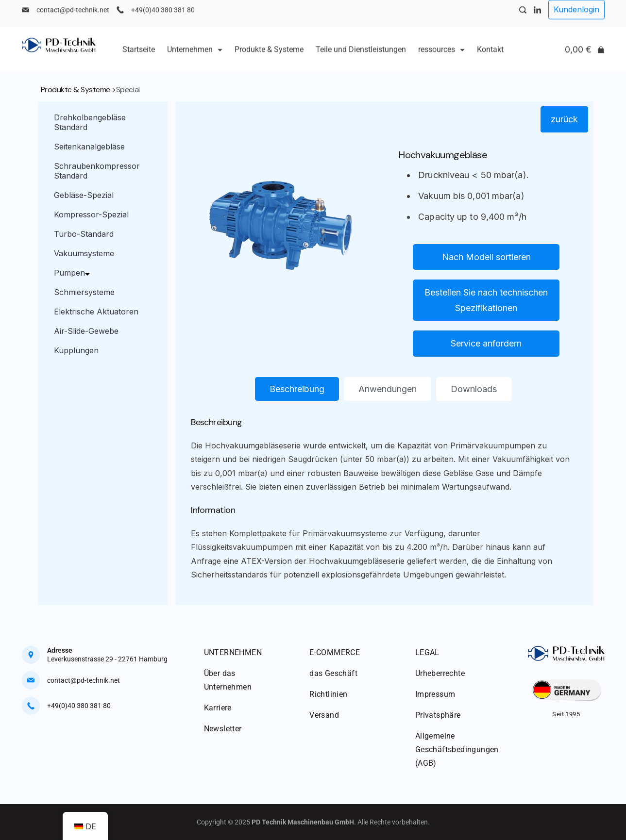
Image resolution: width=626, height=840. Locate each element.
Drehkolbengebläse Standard (90, 122)
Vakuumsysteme (84, 253)
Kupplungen (76, 350)
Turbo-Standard (84, 234)
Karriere (218, 708)
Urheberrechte (440, 673)
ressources (441, 57)
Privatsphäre (438, 715)
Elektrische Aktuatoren (96, 312)
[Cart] (585, 57)
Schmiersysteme (84, 292)
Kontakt (490, 57)
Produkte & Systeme (269, 57)
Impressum (435, 694)
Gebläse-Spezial (84, 195)
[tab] (297, 389)
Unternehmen (195, 57)
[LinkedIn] (537, 18)
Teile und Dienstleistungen (361, 57)
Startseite (139, 57)
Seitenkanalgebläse (89, 147)
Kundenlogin (576, 17)
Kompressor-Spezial (91, 214)
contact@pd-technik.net (73, 17)
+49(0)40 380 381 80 (163, 17)
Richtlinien (328, 694)
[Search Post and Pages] (523, 18)
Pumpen (74, 273)
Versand (324, 715)
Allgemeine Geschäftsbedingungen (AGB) (457, 749)
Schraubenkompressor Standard (97, 171)
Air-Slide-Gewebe (86, 331)
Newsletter (223, 729)
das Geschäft (333, 673)
